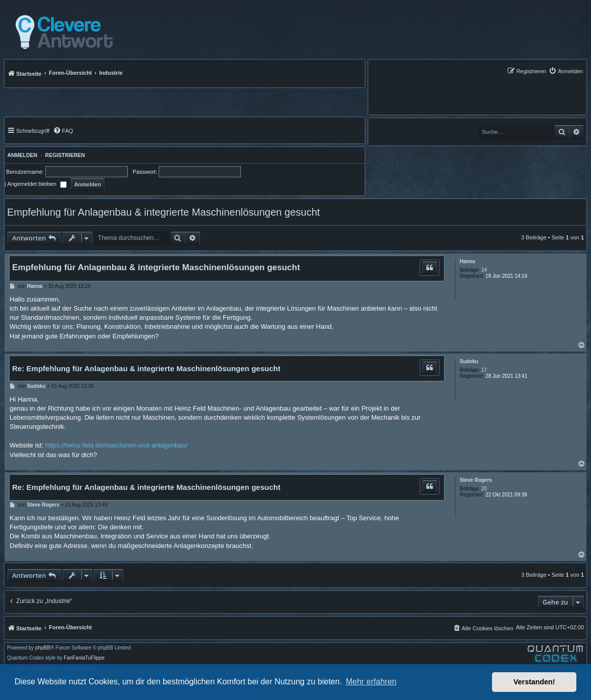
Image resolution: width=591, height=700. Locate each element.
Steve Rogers (476, 480)
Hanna (467, 261)
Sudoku (469, 361)
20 (484, 489)
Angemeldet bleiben (37, 184)
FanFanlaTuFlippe (84, 658)
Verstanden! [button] (534, 682)
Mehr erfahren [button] (371, 682)
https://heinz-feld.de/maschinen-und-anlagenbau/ (117, 445)
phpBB (43, 648)
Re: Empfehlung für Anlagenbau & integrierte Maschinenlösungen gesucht (146, 368)
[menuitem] (566, 71)
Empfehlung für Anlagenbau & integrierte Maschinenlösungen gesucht (163, 212)
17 (484, 370)
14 (484, 270)
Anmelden (21, 155)
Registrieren (65, 155)
